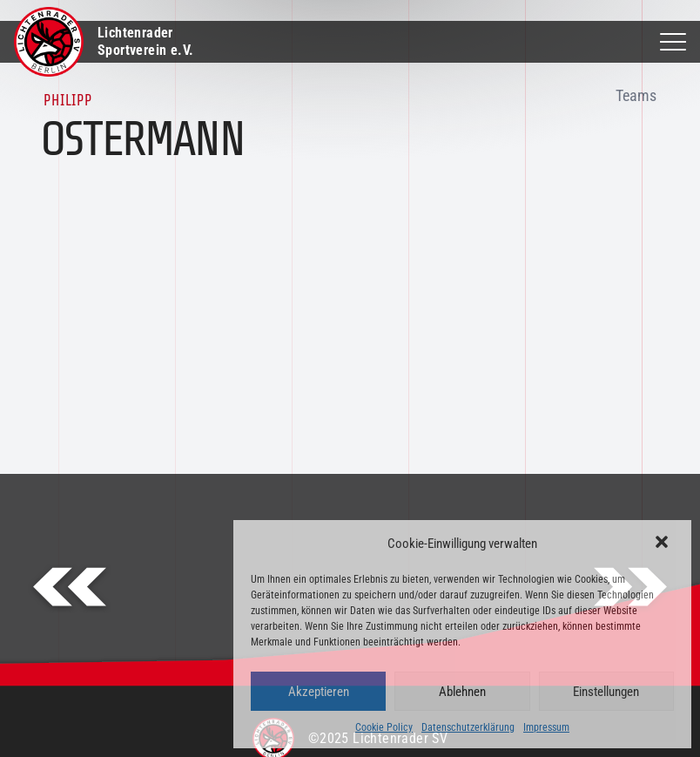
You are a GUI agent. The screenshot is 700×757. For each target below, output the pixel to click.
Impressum (546, 727)
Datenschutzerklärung (468, 727)
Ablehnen (462, 692)
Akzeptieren (319, 692)
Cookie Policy (384, 727)
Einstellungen (606, 692)
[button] (663, 544)
